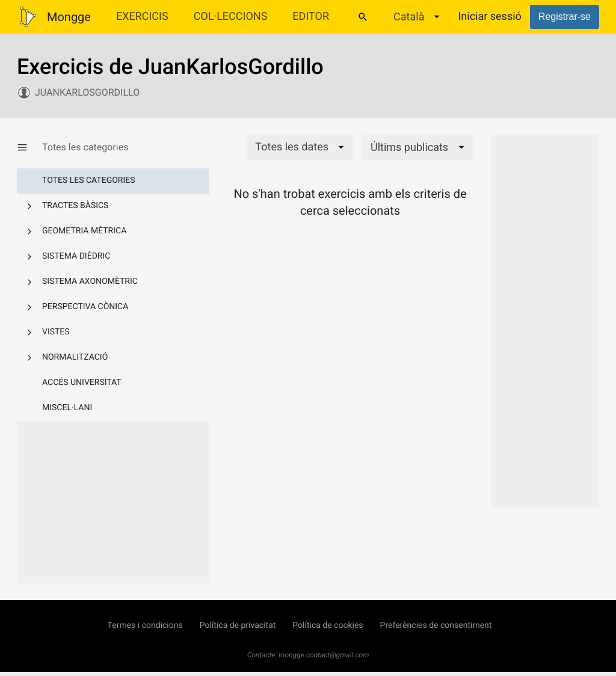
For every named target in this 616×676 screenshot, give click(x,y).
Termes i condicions (145, 625)
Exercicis (142, 17)
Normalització (75, 357)
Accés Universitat (82, 383)
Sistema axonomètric (90, 281)
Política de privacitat (238, 625)
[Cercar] (363, 17)
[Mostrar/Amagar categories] (29, 147)
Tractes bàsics (75, 206)
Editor (311, 17)
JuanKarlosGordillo (87, 92)
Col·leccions (231, 17)
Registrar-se (565, 17)
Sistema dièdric (76, 256)
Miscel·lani (67, 408)
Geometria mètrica (84, 231)
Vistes (56, 332)
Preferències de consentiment (436, 625)
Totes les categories (89, 180)
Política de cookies (328, 625)
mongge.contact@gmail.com (324, 655)
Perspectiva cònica (85, 307)
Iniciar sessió (489, 17)
